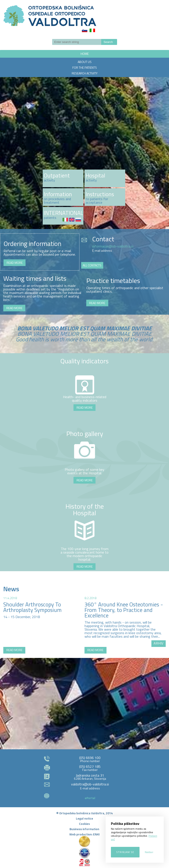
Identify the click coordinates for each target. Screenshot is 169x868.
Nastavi (149, 852)
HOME (85, 54)
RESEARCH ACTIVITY (85, 73)
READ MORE (15, 263)
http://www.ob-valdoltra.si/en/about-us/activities (105, 178)
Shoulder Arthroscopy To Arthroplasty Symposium (32, 607)
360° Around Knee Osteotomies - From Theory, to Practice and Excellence (124, 610)
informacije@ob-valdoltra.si (113, 246)
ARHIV (158, 643)
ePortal (90, 798)
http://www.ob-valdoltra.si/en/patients (63, 197)
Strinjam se (125, 852)
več (63, 178)
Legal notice (84, 818)
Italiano (92, 30)
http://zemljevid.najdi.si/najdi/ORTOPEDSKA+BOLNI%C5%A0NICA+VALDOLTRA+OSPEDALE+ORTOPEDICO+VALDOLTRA (84, 704)
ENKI (96, 834)
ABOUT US (85, 62)
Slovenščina (85, 30)
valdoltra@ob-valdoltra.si (90, 784)
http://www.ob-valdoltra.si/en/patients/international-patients (63, 216)
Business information (84, 829)
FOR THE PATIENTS (85, 67)
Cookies (84, 824)
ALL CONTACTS (92, 265)
